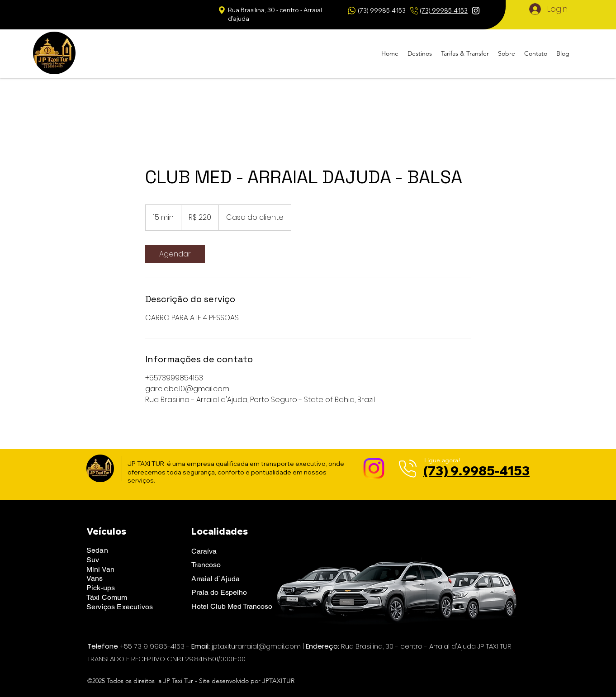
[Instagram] (476, 10)
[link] (175, 254)
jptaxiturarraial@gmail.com (256, 646)
